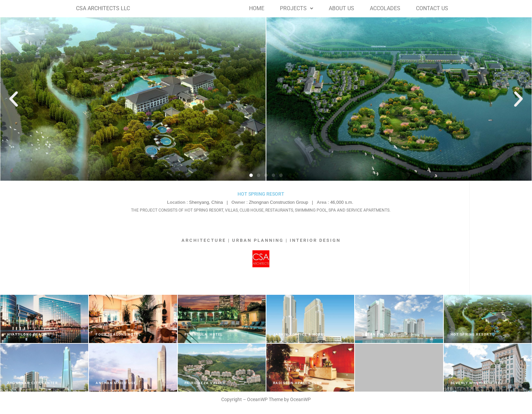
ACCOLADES (385, 8)
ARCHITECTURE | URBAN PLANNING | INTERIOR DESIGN (261, 240)
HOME (257, 8)
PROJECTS (297, 8)
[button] (297, 8)
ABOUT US (341, 8)
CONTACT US (432, 8)
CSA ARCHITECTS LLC (103, 8)
